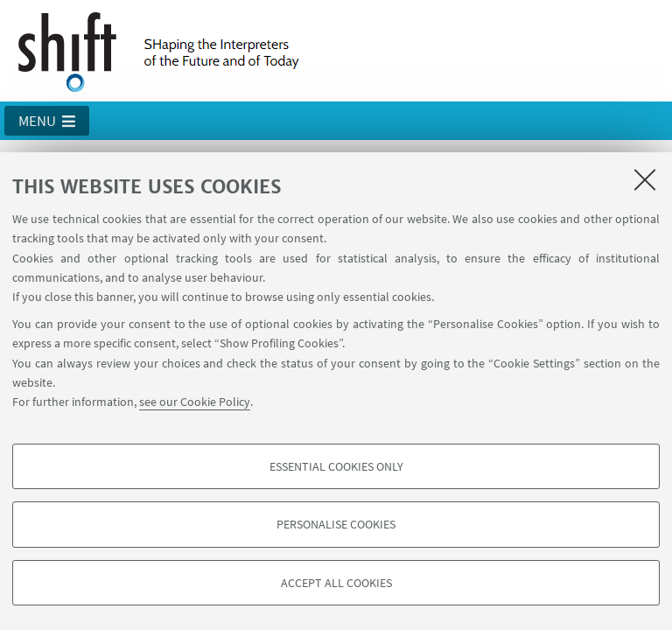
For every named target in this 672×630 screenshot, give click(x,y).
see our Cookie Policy (195, 402)
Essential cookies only (336, 466)
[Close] (645, 179)
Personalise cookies (336, 524)
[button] (47, 121)
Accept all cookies (336, 583)
